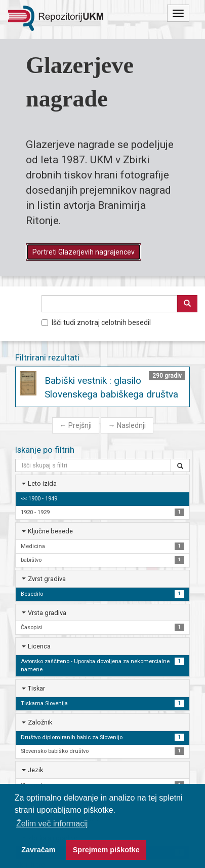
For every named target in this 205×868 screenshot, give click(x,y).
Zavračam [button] (38, 850)
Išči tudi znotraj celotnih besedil (96, 322)
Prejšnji (76, 425)
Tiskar (36, 688)
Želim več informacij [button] (52, 824)
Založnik (40, 722)
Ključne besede (50, 531)
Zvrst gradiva (47, 579)
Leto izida (42, 483)
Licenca (39, 646)
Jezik (35, 770)
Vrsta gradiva (47, 613)
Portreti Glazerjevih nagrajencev (84, 252)
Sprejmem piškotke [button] (106, 850)
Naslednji (127, 425)
